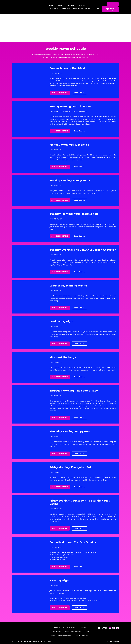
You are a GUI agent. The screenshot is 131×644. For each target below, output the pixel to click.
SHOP (97, 9)
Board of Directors (64, 635)
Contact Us (82, 627)
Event (53, 635)
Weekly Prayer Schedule (73, 631)
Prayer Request (56, 631)
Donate (87, 631)
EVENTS (61, 5)
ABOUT (51, 5)
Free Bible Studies (69, 627)
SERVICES (71, 5)
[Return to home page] (29, 7)
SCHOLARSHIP (54, 9)
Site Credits (48, 641)
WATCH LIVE (66, 9)
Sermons (57, 627)
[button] (113, 4)
